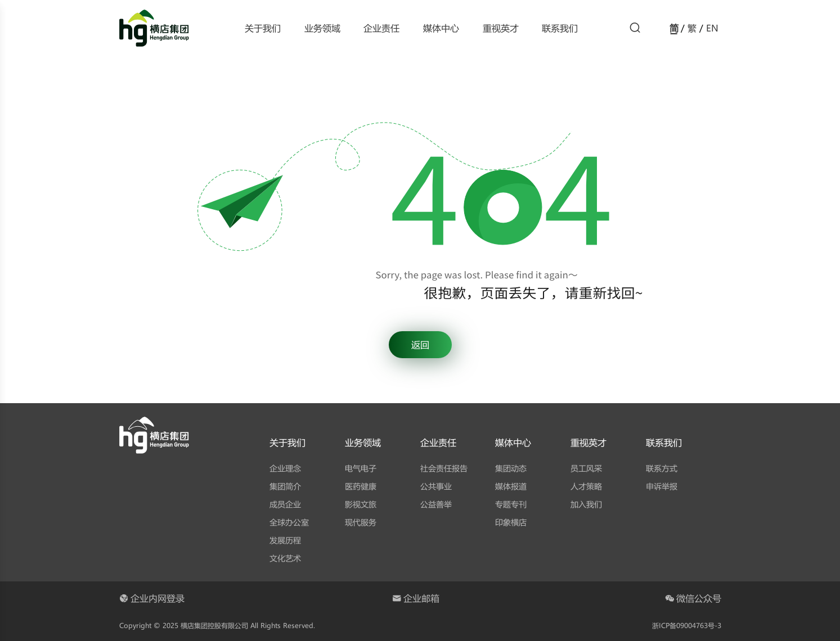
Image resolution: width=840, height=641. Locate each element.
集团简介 (285, 486)
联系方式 (662, 468)
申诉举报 (662, 486)
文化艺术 (285, 558)
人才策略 (586, 486)
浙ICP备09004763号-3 (687, 625)
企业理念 (285, 468)
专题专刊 (511, 504)
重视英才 (501, 28)
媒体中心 (441, 28)
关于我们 (263, 28)
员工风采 (586, 468)
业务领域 (322, 28)
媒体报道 (511, 486)
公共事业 (436, 486)
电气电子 (361, 468)
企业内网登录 (152, 598)
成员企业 (285, 504)
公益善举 (436, 504)
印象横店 (511, 522)
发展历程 (285, 540)
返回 (420, 344)
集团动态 (511, 468)
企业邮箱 (416, 598)
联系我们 (560, 28)
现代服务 (361, 522)
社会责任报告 (444, 468)
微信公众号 (693, 598)
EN (712, 28)
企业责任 (381, 28)
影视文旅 (361, 504)
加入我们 (586, 504)
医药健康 (361, 486)
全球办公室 (289, 522)
